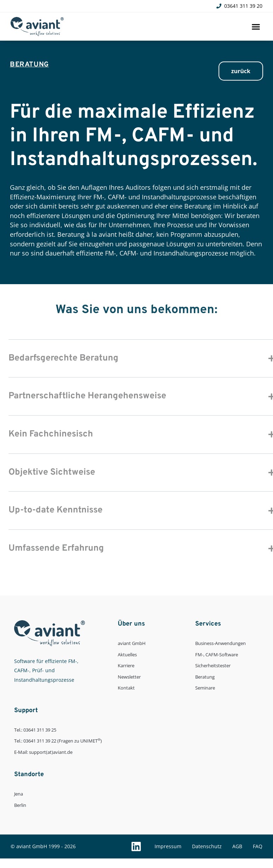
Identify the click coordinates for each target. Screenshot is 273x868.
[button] (256, 27)
